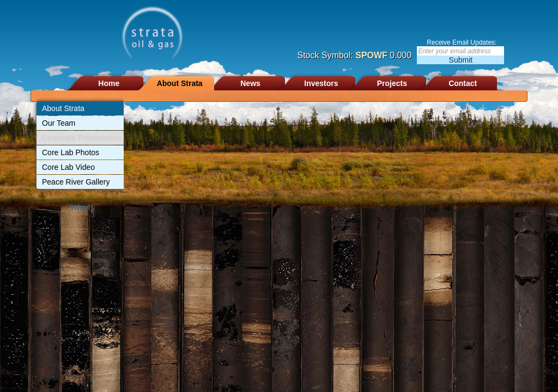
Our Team (59, 123)
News (250, 83)
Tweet (80, 207)
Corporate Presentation (81, 138)
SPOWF (371, 55)
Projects (392, 83)
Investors (321, 83)
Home (109, 83)
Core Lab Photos (71, 152)
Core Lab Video (68, 167)
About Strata (180, 83)
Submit (461, 60)
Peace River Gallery (76, 182)
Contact (463, 83)
